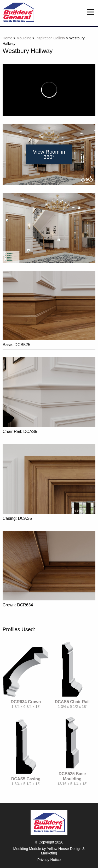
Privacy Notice (49, 860)
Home (7, 38)
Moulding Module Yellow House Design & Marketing (49, 851)
